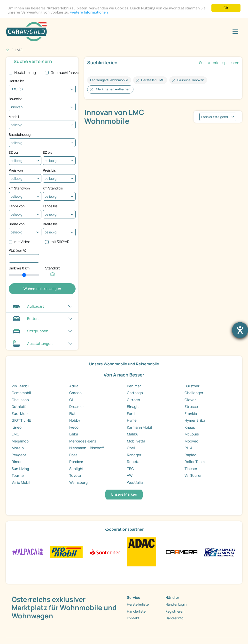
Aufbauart (28, 306)
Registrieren (175, 611)
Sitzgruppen (30, 331)
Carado (75, 393)
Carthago (135, 393)
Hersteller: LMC (153, 80)
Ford (131, 414)
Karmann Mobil (139, 427)
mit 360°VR (60, 242)
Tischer (191, 469)
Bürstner (192, 386)
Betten (25, 319)
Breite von (17, 224)
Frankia (191, 414)
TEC (130, 469)
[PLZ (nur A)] (24, 258)
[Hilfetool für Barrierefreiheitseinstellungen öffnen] (240, 330)
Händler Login (176, 604)
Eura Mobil (21, 414)
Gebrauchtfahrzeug (67, 73)
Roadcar (76, 462)
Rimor (17, 462)
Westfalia (135, 482)
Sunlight (76, 469)
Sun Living (20, 469)
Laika (74, 434)
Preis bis (49, 170)
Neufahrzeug (25, 73)
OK (226, 8)
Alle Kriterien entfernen (113, 89)
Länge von (17, 206)
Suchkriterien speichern (219, 63)
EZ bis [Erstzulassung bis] (47, 152)
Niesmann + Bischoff (86, 448)
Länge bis (50, 206)
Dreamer (77, 407)
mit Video (22, 242)
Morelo (18, 448)
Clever (190, 400)
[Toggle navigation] (235, 32)
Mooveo (191, 441)
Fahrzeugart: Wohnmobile (109, 80)
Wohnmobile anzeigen (42, 289)
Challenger (194, 393)
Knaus (190, 427)
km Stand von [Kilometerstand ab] (19, 188)
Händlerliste (136, 611)
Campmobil (21, 393)
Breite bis (50, 224)
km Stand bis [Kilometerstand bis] (53, 188)
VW (130, 475)
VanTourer (193, 475)
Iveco (74, 427)
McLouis (192, 434)
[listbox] (218, 117)
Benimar (134, 386)
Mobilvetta (136, 441)
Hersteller (16, 81)
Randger (134, 455)
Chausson (20, 400)
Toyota (75, 475)
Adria (74, 386)
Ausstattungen (32, 344)
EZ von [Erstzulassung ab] (14, 152)
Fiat (72, 414)
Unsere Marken (124, 494)
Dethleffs (19, 407)
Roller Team (195, 462)
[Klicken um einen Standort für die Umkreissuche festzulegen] (53, 277)
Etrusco (191, 407)
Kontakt (133, 618)
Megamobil (21, 441)
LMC (15, 434)
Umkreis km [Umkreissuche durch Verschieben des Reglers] (19, 268)
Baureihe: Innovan (191, 80)
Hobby (75, 420)
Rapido (190, 455)
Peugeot (19, 455)
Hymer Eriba (195, 420)
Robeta (133, 462)
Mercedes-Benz (83, 441)
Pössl (74, 455)
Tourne (18, 475)
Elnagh (133, 407)
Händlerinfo (174, 618)
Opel (131, 448)
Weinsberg (78, 482)
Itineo (17, 427)
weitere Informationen (89, 12)
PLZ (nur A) (18, 250)
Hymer (132, 420)
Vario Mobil (21, 482)
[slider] (24, 275)
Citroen (133, 400)
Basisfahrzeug (20, 134)
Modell (14, 117)
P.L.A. (189, 448)
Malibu (133, 434)
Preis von (16, 170)
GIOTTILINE (21, 420)
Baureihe (16, 99)
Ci (71, 400)
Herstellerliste (138, 604)
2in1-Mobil (20, 386)
